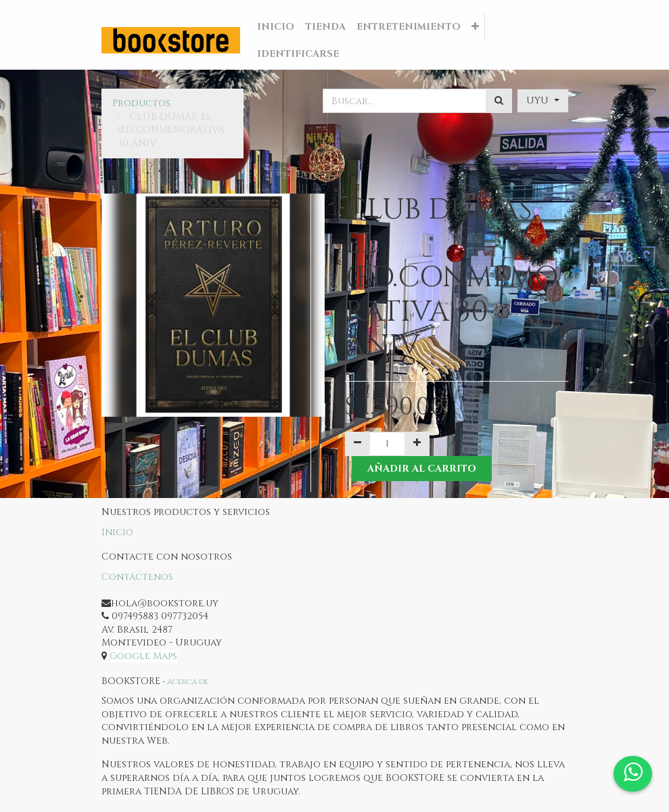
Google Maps (143, 656)
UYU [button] (539, 100)
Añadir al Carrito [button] (422, 469)
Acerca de (188, 682)
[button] (475, 27)
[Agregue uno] (417, 444)
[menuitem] (276, 27)
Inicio (117, 532)
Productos (141, 103)
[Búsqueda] (499, 101)
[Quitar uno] (357, 444)
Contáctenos (137, 577)
